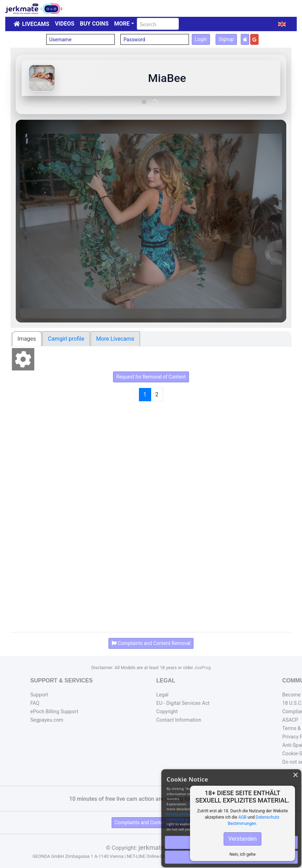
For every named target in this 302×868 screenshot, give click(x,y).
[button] (282, 24)
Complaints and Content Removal (151, 822)
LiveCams (36, 24)
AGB (242, 817)
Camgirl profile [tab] (66, 339)
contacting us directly (184, 819)
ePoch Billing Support (54, 712)
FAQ (35, 703)
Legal (163, 695)
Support (39, 695)
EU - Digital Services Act (183, 703)
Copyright (167, 712)
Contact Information (179, 720)
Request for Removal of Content (151, 377)
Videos (65, 24)
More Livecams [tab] (115, 339)
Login (201, 39)
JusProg (203, 668)
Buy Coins (94, 24)
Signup (226, 39)
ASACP (290, 720)
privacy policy (178, 814)
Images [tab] (27, 339)
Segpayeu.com (47, 720)
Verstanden (242, 839)
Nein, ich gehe (243, 854)
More (122, 24)
